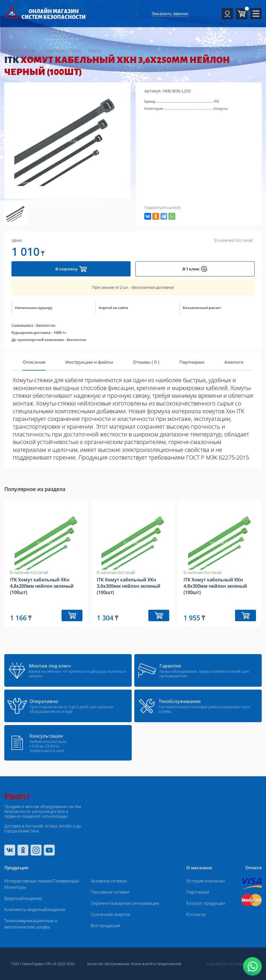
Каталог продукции (206, 903)
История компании (206, 881)
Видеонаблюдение (23, 898)
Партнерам (198, 892)
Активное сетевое (109, 881)
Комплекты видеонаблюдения (35, 909)
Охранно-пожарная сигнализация (125, 903)
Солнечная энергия (110, 914)
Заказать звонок (170, 13)
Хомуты (221, 108)
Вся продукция (106, 925)
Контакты (196, 914)
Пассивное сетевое (110, 892)
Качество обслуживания (108, 964)
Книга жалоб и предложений (156, 964)
